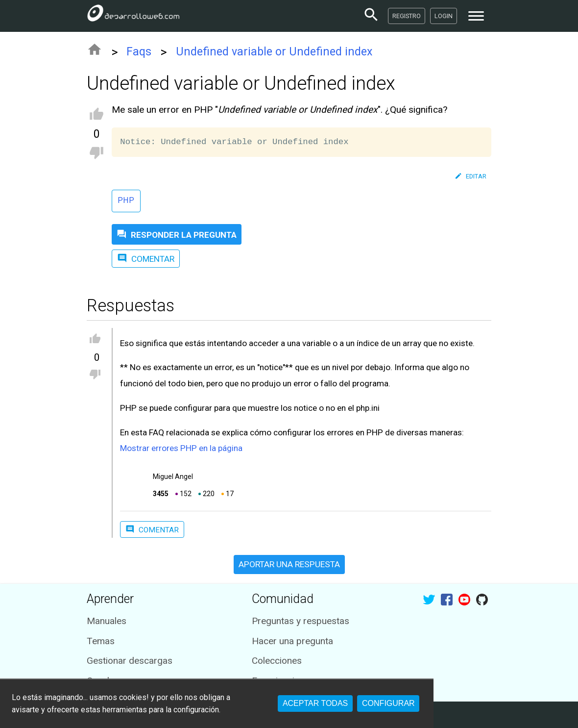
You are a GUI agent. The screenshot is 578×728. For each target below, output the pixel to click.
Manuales (107, 621)
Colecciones (277, 661)
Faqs (139, 52)
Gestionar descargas (130, 661)
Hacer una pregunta (292, 641)
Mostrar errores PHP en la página (181, 448)
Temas (101, 641)
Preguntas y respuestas (301, 621)
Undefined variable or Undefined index (274, 52)
